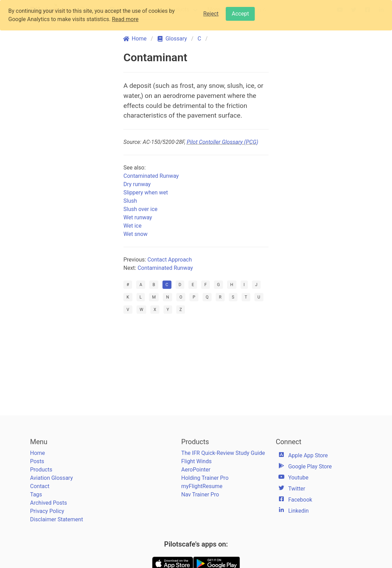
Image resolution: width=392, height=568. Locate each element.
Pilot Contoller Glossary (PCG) (222, 142)
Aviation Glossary (52, 478)
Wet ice (132, 226)
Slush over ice (141, 209)
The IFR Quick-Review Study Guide (223, 453)
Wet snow (136, 234)
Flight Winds (196, 461)
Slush (130, 201)
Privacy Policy (47, 511)
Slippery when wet (146, 193)
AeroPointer (196, 470)
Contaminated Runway (151, 176)
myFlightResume (202, 486)
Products (41, 470)
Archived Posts (49, 503)
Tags (36, 494)
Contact (40, 486)
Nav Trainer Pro (200, 494)
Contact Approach (170, 260)
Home (38, 453)
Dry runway (137, 184)
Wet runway (138, 217)
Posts (37, 461)
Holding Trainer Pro (205, 478)
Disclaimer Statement (57, 519)
